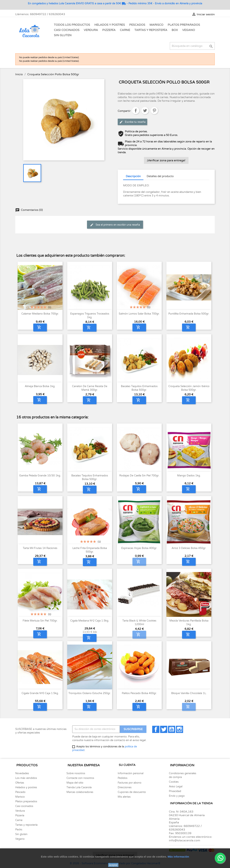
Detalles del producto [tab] (160, 176)
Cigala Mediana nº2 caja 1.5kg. (90, 621)
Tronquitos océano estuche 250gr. (90, 693)
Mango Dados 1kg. (189, 476)
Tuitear (145, 111)
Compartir (136, 111)
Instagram (180, 729)
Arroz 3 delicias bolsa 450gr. (189, 548)
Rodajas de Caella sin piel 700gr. (139, 476)
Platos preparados (26, 801)
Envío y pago (177, 796)
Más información (178, 857)
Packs (19, 830)
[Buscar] (192, 46)
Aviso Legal (176, 787)
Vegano (189, 30)
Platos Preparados (184, 25)
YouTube (172, 729)
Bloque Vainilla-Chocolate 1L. (189, 693)
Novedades (22, 773)
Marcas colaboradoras (80, 792)
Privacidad (175, 791)
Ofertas (20, 783)
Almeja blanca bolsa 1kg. (40, 386)
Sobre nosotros (76, 773)
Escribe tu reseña (132, 122)
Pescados (137, 25)
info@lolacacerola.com (185, 840)
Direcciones (125, 787)
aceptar (113, 865)
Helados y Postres (110, 25)
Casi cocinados (24, 806)
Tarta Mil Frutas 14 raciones (40, 548)
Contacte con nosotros (80, 778)
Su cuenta (127, 765)
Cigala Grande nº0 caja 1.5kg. (40, 693)
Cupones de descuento (132, 792)
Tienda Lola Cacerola (79, 787)
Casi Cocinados (67, 30)
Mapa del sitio (75, 783)
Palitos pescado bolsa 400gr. (139, 693)
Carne (125, 30)
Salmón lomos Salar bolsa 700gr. (139, 314)
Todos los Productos (72, 25)
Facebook (156, 729)
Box (175, 30)
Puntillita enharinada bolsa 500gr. (189, 314)
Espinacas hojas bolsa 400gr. (139, 548)
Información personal (131, 773)
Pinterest (154, 111)
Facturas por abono (130, 783)
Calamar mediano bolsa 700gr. (40, 314)
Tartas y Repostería (151, 30)
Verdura (91, 30)
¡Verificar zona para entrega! (166, 160)
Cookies (174, 782)
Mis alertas (124, 797)
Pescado (20, 792)
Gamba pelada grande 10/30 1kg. (40, 476)
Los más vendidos (26, 778)
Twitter (164, 729)
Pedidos (123, 778)
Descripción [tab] (133, 176)
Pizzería (109, 30)
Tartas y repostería (26, 825)
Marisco (156, 25)
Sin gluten (63, 35)
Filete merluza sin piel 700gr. (40, 621)
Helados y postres (26, 787)
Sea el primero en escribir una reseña (115, 225)
